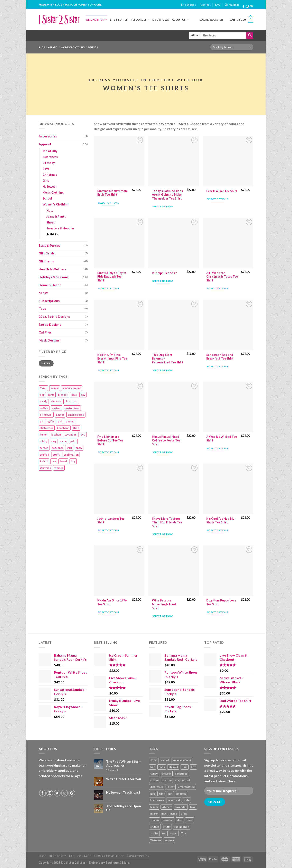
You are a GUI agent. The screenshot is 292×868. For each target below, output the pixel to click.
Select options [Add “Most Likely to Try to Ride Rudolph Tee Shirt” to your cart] (109, 288)
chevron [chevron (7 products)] (56, 401)
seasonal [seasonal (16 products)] (57, 448)
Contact (206, 5)
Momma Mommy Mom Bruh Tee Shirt (112, 193)
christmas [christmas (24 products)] (71, 401)
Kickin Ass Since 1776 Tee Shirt (112, 602)
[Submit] (250, 35)
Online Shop (97, 20)
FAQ (218, 5)
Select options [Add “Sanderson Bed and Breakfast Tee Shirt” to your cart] (218, 366)
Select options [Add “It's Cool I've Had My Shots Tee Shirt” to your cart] (218, 530)
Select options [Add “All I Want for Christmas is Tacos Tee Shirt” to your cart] (218, 288)
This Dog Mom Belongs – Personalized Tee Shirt (168, 359)
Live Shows (161, 20)
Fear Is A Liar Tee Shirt (222, 191)
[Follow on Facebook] (244, 7)
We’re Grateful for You (124, 779)
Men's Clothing (53, 192)
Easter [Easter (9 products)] (60, 415)
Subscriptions (49, 301)
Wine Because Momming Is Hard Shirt (164, 604)
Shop (42, 47)
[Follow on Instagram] (247, 7)
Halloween (50, 187)
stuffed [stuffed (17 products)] (44, 455)
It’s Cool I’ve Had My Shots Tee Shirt (220, 521)
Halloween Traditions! (123, 792)
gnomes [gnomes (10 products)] (71, 421)
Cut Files (45, 332)
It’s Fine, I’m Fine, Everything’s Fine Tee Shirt (112, 359)
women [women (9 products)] (59, 468)
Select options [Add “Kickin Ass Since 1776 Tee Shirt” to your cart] (109, 612)
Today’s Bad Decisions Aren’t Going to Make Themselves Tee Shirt (167, 195)
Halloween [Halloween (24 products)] (47, 428)
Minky (43, 293)
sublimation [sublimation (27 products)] (71, 455)
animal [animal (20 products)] (55, 388)
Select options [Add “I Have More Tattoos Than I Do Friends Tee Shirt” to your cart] (163, 534)
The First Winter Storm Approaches (124, 763)
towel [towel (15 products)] (63, 461)
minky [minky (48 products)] (44, 441)
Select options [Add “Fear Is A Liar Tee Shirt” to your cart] (218, 199)
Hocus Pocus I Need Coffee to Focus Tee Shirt (166, 440)
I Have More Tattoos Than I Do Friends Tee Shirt (167, 522)
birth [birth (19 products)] (51, 395)
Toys (42, 308)
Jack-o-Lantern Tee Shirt (111, 521)
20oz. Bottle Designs (54, 316)
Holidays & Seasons (54, 277)
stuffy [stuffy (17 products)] (56, 455)
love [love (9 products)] (83, 435)
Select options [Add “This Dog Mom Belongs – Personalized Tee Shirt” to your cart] (163, 370)
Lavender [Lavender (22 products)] (70, 435)
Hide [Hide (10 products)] (76, 428)
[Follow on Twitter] (57, 793)
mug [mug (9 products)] (54, 441)
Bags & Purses (49, 245)
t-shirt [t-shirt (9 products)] (44, 461)
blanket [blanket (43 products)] (63, 395)
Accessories (48, 136)
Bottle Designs (50, 324)
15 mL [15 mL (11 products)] (43, 388)
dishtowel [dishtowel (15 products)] (46, 415)
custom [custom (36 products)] (57, 408)
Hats (50, 210)
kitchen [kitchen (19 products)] (56, 435)
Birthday (49, 163)
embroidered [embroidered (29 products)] (76, 415)
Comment (112, 770)
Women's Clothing (73, 47)
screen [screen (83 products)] (44, 448)
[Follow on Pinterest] (72, 793)
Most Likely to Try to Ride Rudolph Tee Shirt (112, 277)
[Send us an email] (251, 7)
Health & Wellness (53, 269)
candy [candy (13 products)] (44, 401)
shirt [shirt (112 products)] (69, 448)
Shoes (51, 222)
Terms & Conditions (109, 856)
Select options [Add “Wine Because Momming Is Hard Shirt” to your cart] (163, 616)
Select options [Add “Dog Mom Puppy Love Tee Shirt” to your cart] (218, 612)
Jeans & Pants (56, 216)
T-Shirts (52, 234)
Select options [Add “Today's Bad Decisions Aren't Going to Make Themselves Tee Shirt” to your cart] (163, 206)
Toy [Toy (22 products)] (73, 461)
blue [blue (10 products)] (74, 395)
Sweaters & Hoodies (60, 228)
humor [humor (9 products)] (44, 435)
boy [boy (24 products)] (83, 395)
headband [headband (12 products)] (63, 428)
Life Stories (188, 5)
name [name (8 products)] (63, 441)
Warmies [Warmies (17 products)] (45, 468)
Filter (46, 363)
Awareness (50, 157)
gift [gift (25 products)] (42, 421)
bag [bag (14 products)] (42, 395)
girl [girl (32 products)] (60, 421)
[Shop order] (232, 47)
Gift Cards (47, 253)
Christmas (50, 175)
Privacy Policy (138, 856)
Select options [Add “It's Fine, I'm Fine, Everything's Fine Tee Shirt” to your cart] (109, 370)
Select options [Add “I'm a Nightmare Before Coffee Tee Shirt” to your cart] (109, 452)
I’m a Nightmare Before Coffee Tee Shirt (110, 440)
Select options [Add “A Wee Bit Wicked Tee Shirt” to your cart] (218, 448)
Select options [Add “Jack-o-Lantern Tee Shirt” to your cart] (109, 530)
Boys (46, 169)
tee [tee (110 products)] (54, 461)
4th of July (50, 151)
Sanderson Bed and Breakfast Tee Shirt (220, 357)
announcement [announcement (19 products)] (72, 388)
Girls (46, 181)
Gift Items (46, 261)
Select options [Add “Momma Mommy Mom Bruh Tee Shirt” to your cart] (109, 203)
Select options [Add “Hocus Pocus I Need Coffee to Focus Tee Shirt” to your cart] (163, 452)
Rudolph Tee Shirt (164, 273)
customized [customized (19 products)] (72, 408)
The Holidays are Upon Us (124, 808)
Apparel (53, 47)
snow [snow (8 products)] (79, 448)
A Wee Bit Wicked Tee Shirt (222, 439)
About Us (180, 20)
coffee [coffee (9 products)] (44, 408)
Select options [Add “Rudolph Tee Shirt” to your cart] (163, 281)
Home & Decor (50, 285)
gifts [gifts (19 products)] (51, 421)
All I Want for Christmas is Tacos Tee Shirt (222, 277)
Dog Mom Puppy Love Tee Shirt (221, 602)
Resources (140, 20)
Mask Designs (49, 340)
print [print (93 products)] (73, 441)
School (47, 198)
